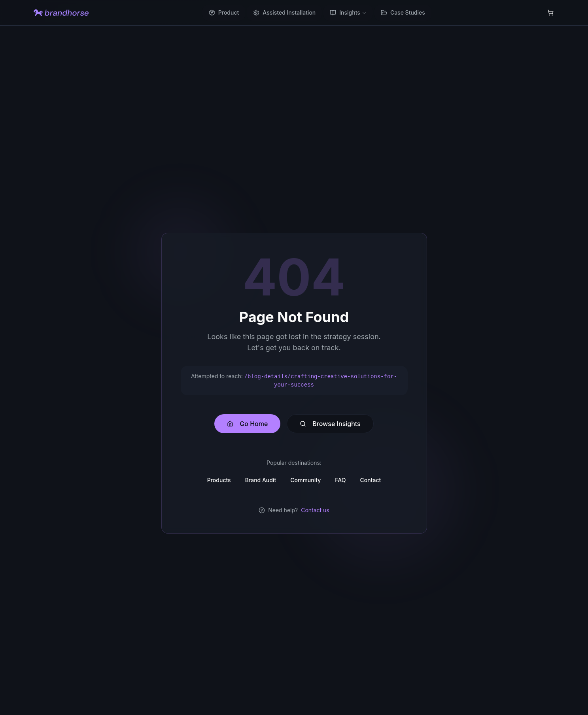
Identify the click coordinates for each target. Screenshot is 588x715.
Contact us (315, 510)
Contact (370, 480)
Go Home (247, 424)
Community (305, 480)
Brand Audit (261, 480)
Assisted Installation (284, 12)
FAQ (340, 480)
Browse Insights (330, 424)
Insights (348, 12)
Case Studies (403, 12)
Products (219, 480)
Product (224, 12)
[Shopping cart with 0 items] (550, 13)
